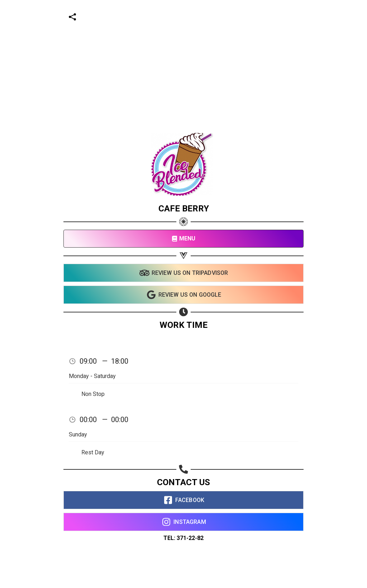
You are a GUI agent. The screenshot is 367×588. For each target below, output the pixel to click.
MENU (184, 238)
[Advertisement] (181, 50)
